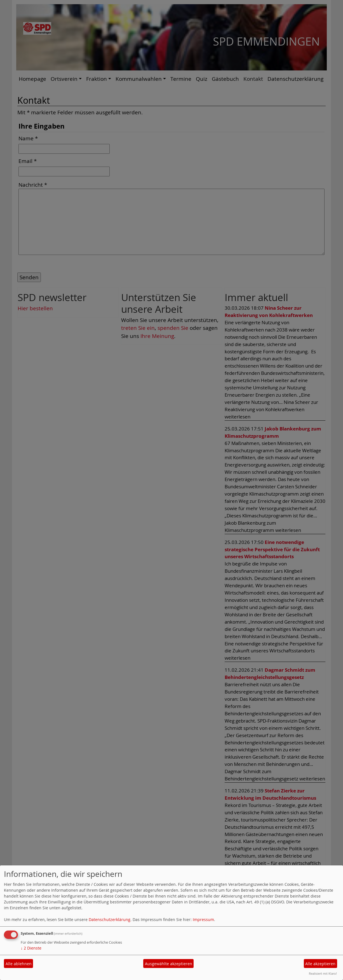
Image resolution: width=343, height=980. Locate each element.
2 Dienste (31, 948)
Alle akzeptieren (320, 964)
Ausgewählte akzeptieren (169, 964)
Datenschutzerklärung (110, 919)
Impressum (203, 919)
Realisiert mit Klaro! (323, 973)
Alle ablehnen (19, 964)
